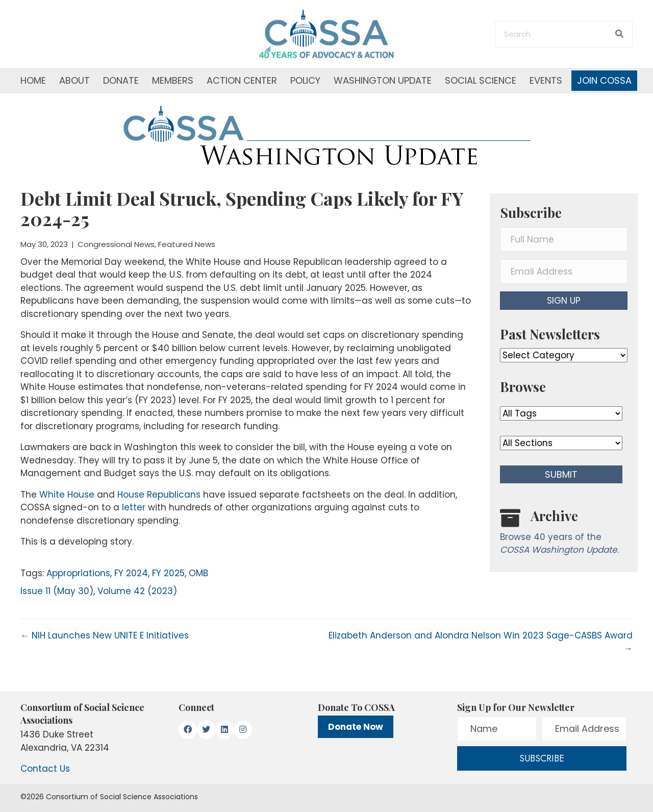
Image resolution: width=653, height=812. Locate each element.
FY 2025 (168, 573)
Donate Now (356, 727)
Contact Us (45, 769)
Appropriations (78, 573)
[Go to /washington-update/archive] (564, 534)
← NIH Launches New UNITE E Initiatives (105, 635)
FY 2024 (131, 573)
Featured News (187, 244)
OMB (198, 573)
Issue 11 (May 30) (57, 591)
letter (134, 507)
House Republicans (159, 495)
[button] (564, 301)
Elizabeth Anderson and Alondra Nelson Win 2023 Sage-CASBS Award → (481, 642)
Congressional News (116, 244)
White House (67, 495)
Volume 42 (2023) (137, 591)
